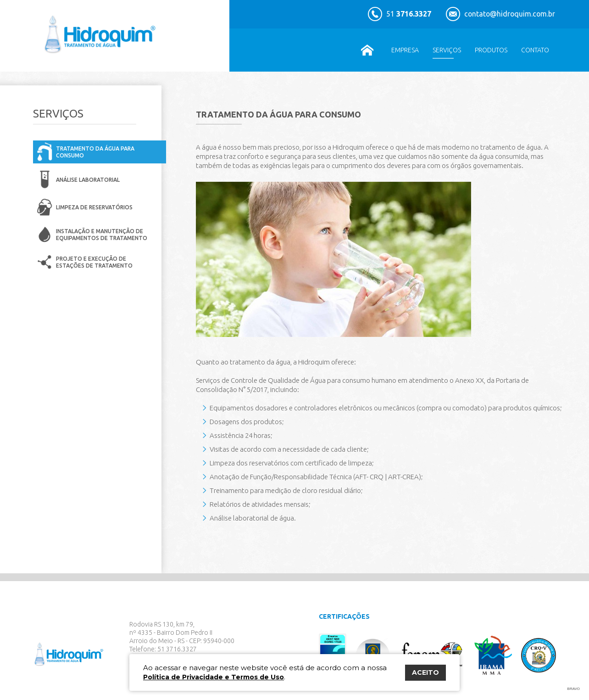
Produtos (491, 50)
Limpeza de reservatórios (94, 207)
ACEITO (425, 672)
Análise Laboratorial (88, 180)
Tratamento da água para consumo (95, 152)
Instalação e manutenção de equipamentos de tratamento (102, 235)
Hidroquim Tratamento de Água (102, 36)
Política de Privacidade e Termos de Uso (214, 677)
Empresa (405, 50)
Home (367, 50)
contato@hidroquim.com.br (511, 14)
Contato (535, 50)
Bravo (574, 689)
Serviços (447, 50)
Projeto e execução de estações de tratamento (94, 262)
